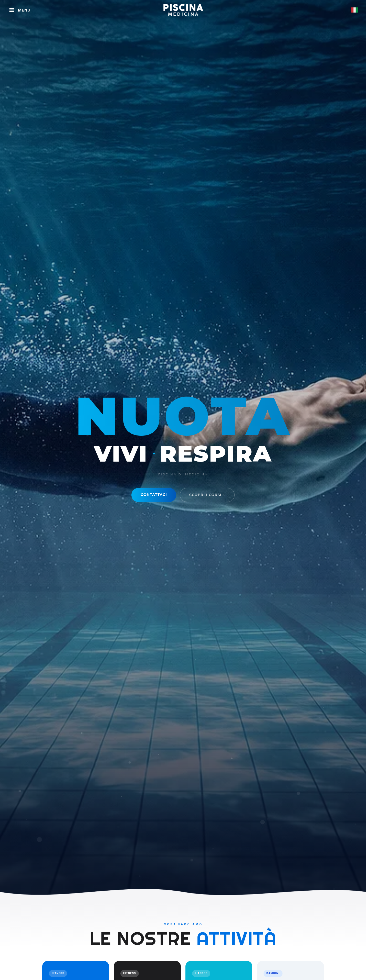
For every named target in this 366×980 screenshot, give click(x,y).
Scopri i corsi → (207, 495)
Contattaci (154, 495)
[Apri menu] (19, 10)
